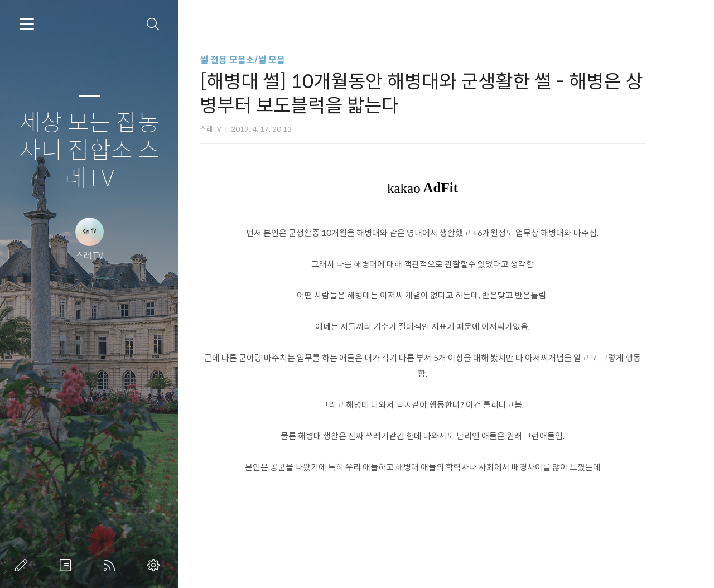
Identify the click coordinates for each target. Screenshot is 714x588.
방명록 (67, 565)
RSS (112, 565)
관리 (156, 565)
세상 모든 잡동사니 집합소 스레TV (89, 151)
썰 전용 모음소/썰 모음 (259, 60)
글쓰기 (23, 565)
